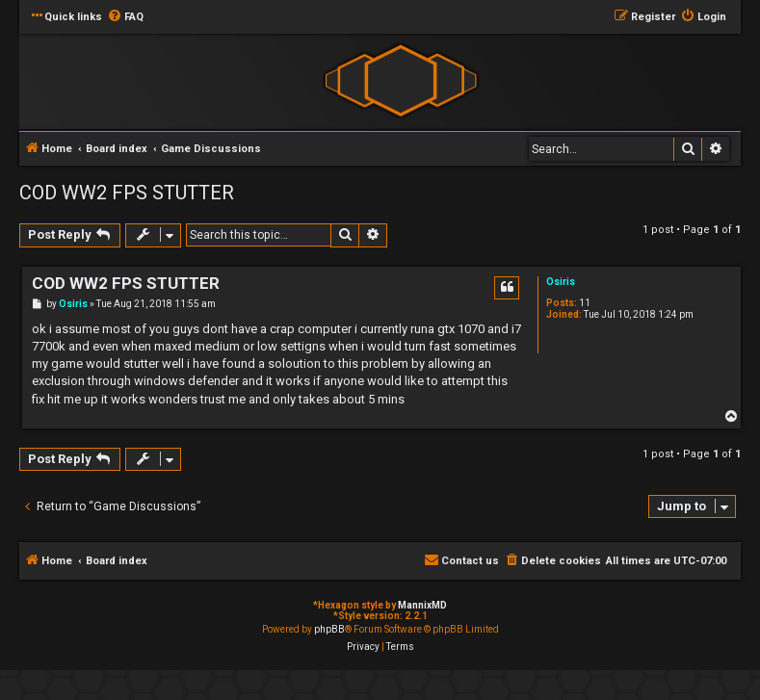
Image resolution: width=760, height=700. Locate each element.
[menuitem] (125, 17)
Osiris (561, 282)
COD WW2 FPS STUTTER (127, 193)
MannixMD (422, 605)
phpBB (329, 629)
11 (585, 303)
